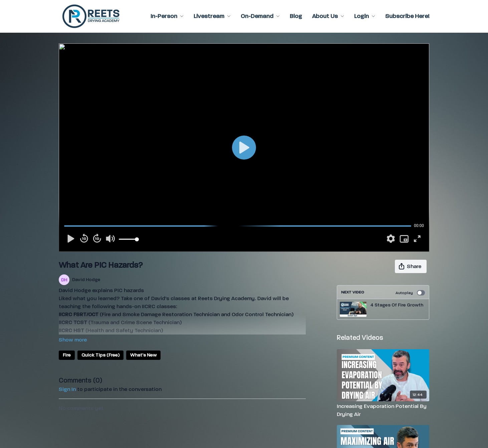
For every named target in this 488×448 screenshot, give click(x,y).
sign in (67, 389)
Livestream (212, 16)
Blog (296, 16)
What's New (143, 355)
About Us (328, 16)
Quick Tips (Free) (100, 355)
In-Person (167, 16)
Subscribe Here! (407, 16)
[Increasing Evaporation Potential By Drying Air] (383, 410)
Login (365, 16)
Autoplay (410, 293)
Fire (67, 355)
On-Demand (260, 16)
